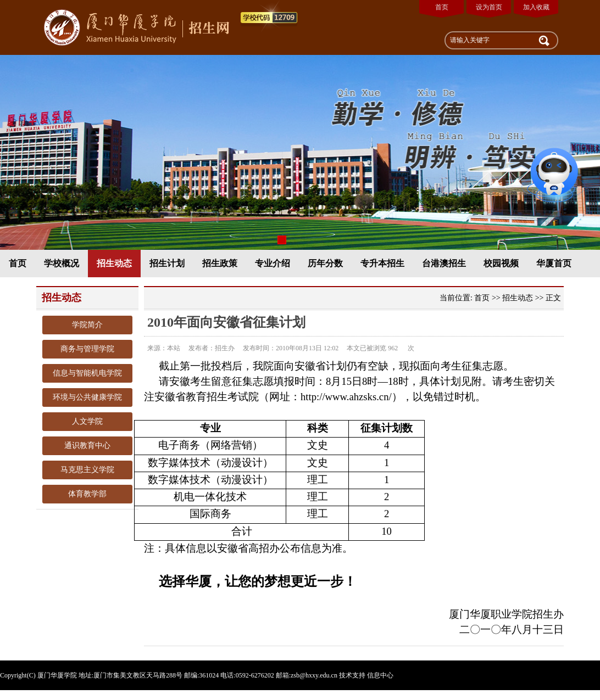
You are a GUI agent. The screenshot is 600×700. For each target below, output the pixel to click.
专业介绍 (273, 263)
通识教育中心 (87, 446)
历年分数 (325, 263)
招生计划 (167, 263)
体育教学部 (87, 494)
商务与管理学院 (87, 349)
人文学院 (87, 421)
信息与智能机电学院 (87, 373)
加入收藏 (536, 7)
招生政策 (220, 263)
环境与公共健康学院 (87, 397)
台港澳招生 (444, 263)
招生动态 (114, 263)
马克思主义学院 (87, 470)
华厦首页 (554, 263)
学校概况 (62, 263)
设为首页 (489, 7)
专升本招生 (382, 263)
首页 (442, 7)
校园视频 (501, 263)
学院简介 (87, 325)
